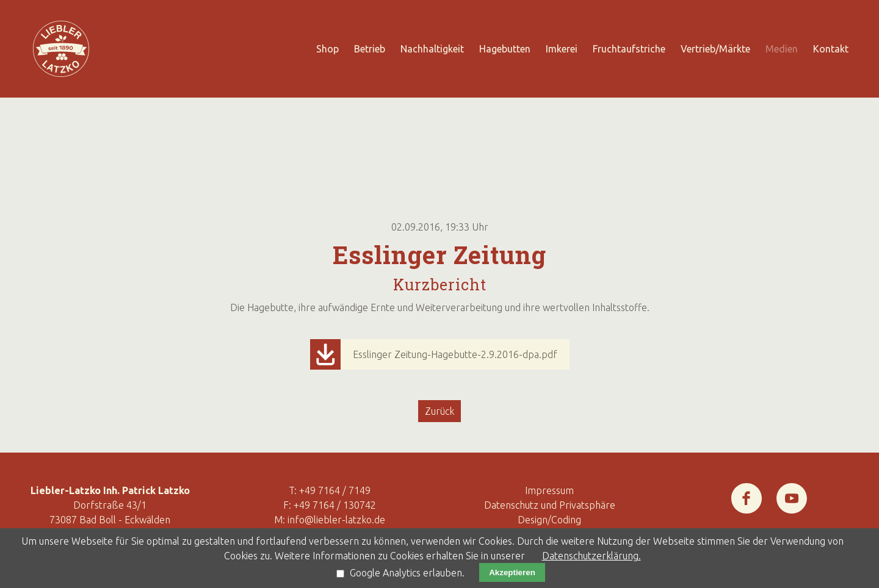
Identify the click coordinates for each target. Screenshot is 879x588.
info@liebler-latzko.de (336, 520)
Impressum (549, 490)
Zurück (440, 411)
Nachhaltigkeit (432, 49)
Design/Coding (549, 520)
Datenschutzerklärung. (591, 556)
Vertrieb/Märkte (715, 49)
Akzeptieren (512, 572)
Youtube (792, 490)
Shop (327, 49)
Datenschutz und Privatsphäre (550, 505)
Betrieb (370, 49)
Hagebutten (505, 49)
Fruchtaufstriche (629, 49)
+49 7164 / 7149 (335, 490)
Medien (782, 49)
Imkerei (562, 49)
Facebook (747, 490)
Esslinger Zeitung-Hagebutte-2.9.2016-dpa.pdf (455, 354)
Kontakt (831, 49)
